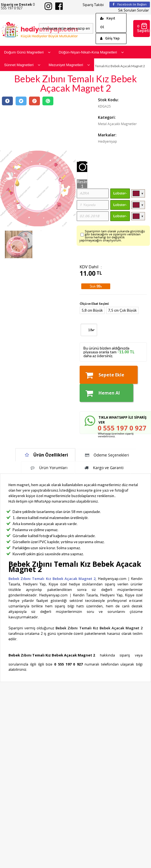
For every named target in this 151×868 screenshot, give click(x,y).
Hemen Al (103, 393)
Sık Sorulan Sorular (133, 10)
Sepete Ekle (105, 375)
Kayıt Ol (108, 23)
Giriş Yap (110, 38)
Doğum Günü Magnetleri (27, 52)
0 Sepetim (143, 28)
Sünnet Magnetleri (22, 65)
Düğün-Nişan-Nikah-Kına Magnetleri (91, 52)
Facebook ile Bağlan (130, 5)
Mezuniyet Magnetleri (69, 65)
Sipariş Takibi (93, 5)
